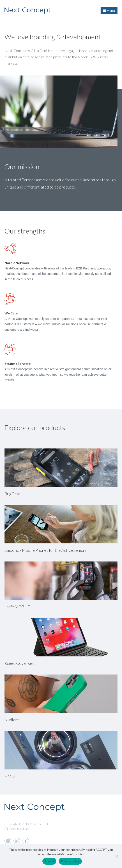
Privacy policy (70, 861)
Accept (49, 861)
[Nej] (116, 856)
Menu (109, 11)
